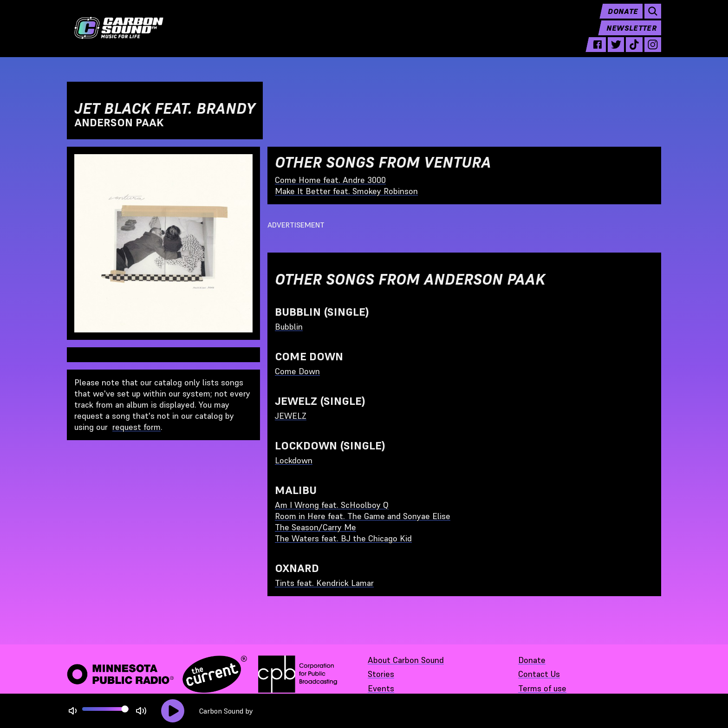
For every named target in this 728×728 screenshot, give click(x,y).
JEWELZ (291, 416)
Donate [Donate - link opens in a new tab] (532, 660)
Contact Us (539, 674)
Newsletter (631, 35)
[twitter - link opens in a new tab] (616, 52)
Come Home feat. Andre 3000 (330, 180)
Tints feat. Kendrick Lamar (324, 583)
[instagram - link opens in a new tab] (653, 52)
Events (381, 688)
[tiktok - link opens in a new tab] (634, 52)
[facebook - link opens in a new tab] (598, 52)
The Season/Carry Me (315, 527)
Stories (381, 674)
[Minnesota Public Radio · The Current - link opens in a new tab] (157, 674)
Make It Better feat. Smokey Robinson (346, 191)
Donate (623, 19)
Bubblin (289, 327)
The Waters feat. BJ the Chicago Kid (343, 538)
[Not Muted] (73, 711)
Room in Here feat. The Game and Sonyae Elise (363, 516)
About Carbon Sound (406, 660)
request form (136, 427)
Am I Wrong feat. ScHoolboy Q (332, 505)
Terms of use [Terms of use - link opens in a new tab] (542, 688)
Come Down (297, 371)
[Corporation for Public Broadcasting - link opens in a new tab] (298, 674)
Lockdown (294, 460)
